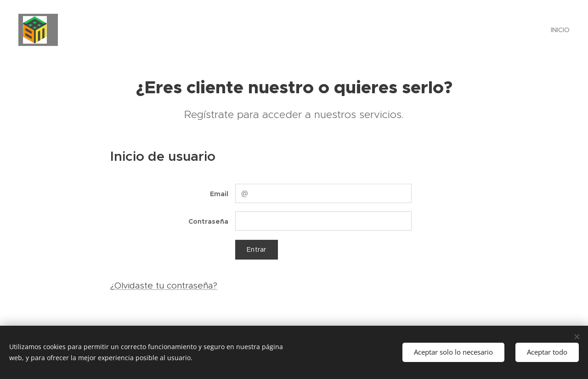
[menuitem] (559, 30)
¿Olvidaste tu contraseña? (164, 286)
